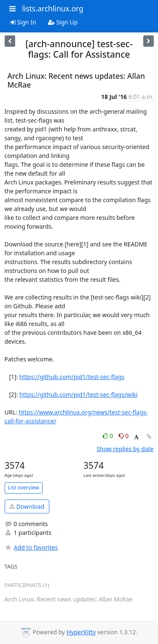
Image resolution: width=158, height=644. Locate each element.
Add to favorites (31, 547)
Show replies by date (125, 449)
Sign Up (63, 22)
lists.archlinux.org (53, 8)
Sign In (23, 22)
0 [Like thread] (108, 436)
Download (27, 506)
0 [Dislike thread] (124, 436)
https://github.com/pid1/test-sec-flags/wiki (78, 394)
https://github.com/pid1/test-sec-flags (72, 377)
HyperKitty (81, 632)
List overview (24, 488)
